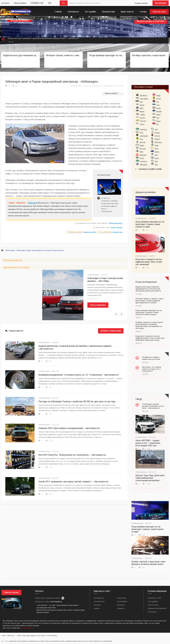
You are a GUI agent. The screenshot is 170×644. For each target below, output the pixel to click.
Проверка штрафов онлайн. (150, 169)
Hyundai (159, 111)
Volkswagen (108, 86)
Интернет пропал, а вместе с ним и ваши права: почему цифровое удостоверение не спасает (63, 55)
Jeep (158, 118)
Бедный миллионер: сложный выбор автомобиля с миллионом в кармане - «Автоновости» (76, 347)
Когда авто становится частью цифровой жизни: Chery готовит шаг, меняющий (149, 262)
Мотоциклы (152, 612)
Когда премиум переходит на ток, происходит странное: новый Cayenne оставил (150, 224)
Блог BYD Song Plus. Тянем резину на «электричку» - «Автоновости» (72, 455)
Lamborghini (144, 136)
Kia (157, 124)
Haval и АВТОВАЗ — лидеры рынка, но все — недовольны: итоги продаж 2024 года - (148, 443)
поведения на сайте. (90, 232)
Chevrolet (143, 121)
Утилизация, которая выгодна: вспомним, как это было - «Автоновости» (153, 406)
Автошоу (97, 605)
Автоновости (97, 86)
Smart (156, 149)
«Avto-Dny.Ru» (27, 628)
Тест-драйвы (153, 601)
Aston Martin (144, 99)
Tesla (156, 155)
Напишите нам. (118, 232)
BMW (141, 108)
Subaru (157, 152)
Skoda (156, 145)
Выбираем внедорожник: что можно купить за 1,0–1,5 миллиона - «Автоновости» (79, 375)
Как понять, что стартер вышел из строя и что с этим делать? (152, 369)
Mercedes (143, 149)
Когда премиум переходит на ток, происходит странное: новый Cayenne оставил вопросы (107, 55)
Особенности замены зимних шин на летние (151, 358)
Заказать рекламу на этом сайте (151, 21)
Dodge (158, 95)
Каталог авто (153, 605)
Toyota (157, 158)
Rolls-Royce (158, 142)
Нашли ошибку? (111, 93)
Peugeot (157, 133)
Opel (156, 129)
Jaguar (158, 121)
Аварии (96, 608)
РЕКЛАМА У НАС (155, 598)
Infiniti (158, 115)
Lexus (141, 133)
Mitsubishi (143, 155)
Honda (158, 108)
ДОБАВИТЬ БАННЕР (20, 21)
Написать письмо (11, 592)
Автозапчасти (99, 601)
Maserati (142, 142)
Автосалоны (122, 598)
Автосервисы (122, 601)
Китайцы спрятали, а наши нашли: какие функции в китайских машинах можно (148, 563)
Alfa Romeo (143, 95)
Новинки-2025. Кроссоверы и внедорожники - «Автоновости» (69, 428)
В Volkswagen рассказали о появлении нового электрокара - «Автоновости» (104, 281)
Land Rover (143, 129)
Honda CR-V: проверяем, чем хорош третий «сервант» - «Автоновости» (74, 482)
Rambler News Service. (116, 223)
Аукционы (121, 608)
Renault (157, 139)
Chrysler (142, 118)
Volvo (156, 165)
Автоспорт (121, 605)
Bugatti (142, 111)
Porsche (157, 136)
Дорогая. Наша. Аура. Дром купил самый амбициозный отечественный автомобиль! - (150, 478)
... (2, 632)
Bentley (142, 105)
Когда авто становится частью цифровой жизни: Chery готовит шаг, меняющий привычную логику (150, 338)
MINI (141, 152)
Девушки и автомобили (157, 608)
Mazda (142, 145)
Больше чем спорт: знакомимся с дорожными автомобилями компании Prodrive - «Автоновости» (43, 38)
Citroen (142, 124)
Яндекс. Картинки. (117, 227)
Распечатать (119, 86)
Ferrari (159, 99)
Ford (158, 105)
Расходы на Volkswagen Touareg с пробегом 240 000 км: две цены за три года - (77, 401)
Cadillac (142, 115)
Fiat (158, 102)
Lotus (141, 139)
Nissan (142, 158)
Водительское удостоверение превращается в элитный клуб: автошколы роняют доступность (21, 55)
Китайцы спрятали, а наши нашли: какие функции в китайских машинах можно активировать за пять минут (149, 55)
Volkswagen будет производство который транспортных (40, 250)
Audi (141, 102)
